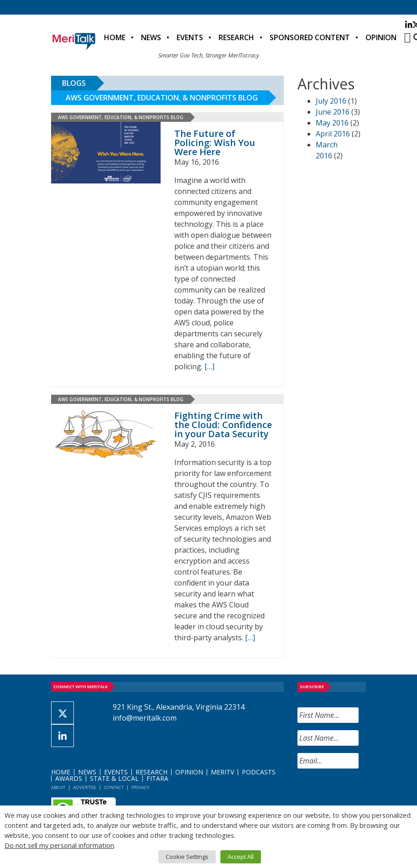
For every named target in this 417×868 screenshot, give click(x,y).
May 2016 (332, 123)
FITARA (157, 778)
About (58, 787)
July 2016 (331, 101)
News (151, 37)
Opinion (381, 37)
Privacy (140, 787)
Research (236, 37)
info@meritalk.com (145, 718)
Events (190, 37)
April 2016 (333, 134)
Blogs (74, 83)
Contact (114, 787)
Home (115, 37)
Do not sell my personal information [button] (59, 845)
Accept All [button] (241, 857)
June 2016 (333, 112)
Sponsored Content (310, 37)
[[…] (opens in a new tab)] (209, 366)
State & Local (114, 778)
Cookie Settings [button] (187, 857)
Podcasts (259, 772)
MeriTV (222, 772)
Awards (69, 778)
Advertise (85, 787)
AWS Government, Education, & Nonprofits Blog (162, 98)
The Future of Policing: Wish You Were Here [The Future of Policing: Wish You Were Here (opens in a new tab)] (215, 143)
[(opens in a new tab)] (106, 153)
